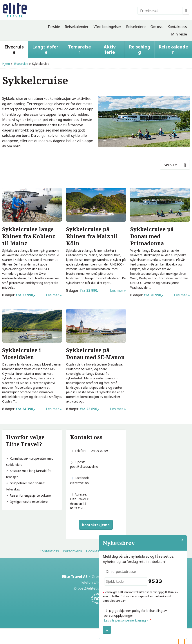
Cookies (93, 551)
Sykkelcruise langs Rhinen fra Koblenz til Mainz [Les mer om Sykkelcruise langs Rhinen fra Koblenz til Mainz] (29, 236)
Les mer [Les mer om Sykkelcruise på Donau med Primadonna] (181, 295)
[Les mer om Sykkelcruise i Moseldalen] (32, 360)
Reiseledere (136, 27)
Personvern (72, 551)
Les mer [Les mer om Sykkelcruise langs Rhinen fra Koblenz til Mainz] (53, 295)
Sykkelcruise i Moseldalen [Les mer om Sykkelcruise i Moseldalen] (22, 354)
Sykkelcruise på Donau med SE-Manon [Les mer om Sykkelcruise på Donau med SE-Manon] (95, 354)
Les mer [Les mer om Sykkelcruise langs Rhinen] (117, 290)
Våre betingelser (107, 27)
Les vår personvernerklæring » (126, 620)
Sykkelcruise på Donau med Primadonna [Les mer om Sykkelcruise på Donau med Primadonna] (152, 236)
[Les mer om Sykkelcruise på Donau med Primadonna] (160, 243)
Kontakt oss (177, 27)
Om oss (157, 27)
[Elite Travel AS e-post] (94, 588)
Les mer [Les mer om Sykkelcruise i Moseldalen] (53, 409)
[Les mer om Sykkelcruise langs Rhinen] (96, 240)
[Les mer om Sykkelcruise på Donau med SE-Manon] (96, 360)
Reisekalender (77, 27)
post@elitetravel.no (84, 467)
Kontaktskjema (96, 525)
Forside (54, 27)
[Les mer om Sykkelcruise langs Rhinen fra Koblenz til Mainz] (32, 243)
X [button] (182, 540)
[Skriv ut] (175, 165)
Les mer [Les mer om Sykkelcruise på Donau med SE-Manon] (117, 409)
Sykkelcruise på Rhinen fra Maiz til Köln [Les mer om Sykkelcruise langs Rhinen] (92, 236)
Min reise (179, 34)
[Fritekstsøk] (160, 11)
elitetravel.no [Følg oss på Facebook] (79, 483)
